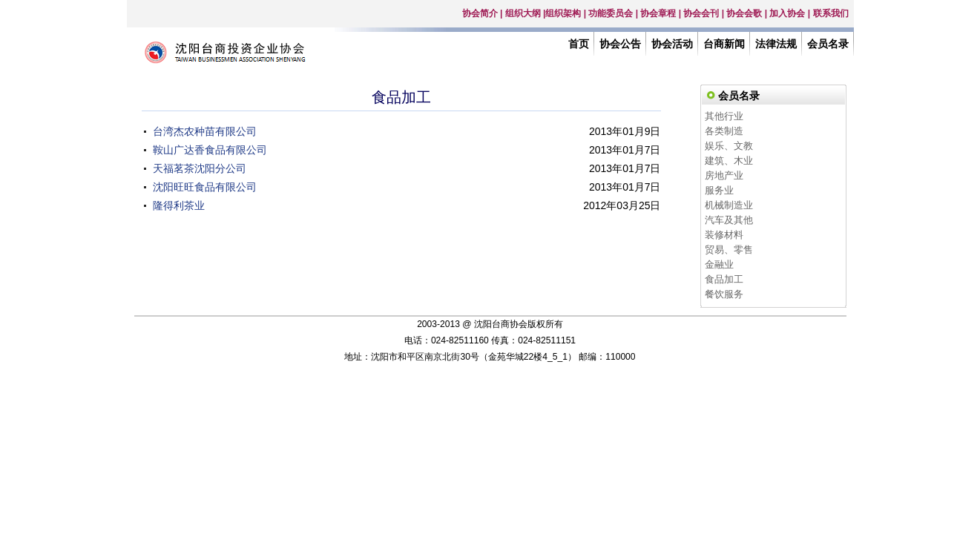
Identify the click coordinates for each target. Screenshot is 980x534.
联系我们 (831, 13)
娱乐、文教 (729, 146)
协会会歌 (744, 13)
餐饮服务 (724, 294)
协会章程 (658, 13)
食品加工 (724, 279)
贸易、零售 (729, 250)
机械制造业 (729, 205)
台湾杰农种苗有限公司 (205, 131)
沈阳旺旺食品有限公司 (205, 187)
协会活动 (672, 44)
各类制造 (724, 131)
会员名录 (828, 44)
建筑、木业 (729, 161)
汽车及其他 (729, 220)
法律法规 (776, 44)
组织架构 (563, 13)
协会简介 (480, 13)
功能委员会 (611, 13)
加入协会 (787, 13)
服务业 (719, 190)
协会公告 (620, 44)
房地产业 (724, 175)
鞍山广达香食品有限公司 (210, 150)
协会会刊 (701, 13)
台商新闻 (724, 44)
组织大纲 (523, 13)
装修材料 (724, 235)
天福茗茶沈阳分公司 (200, 168)
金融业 (719, 264)
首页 (579, 44)
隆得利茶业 (179, 205)
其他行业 (724, 116)
